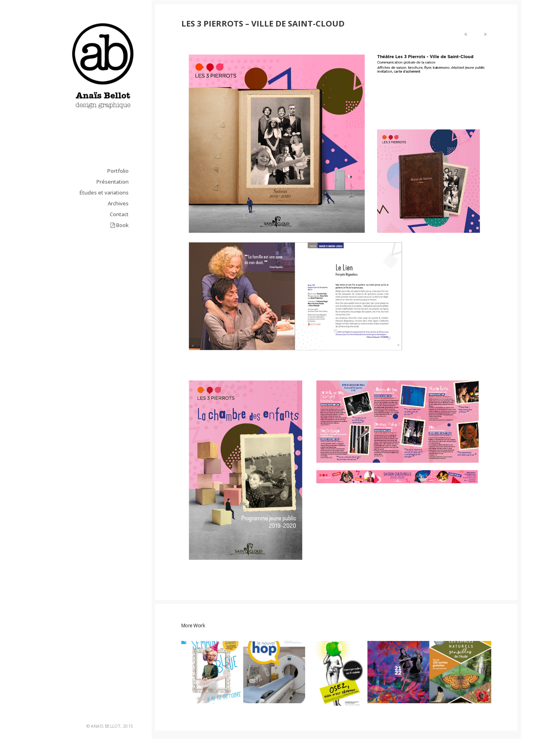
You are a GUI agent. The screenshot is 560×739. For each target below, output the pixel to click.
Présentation (113, 182)
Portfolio (118, 171)
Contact (119, 214)
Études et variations (104, 192)
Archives (118, 203)
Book (120, 225)
